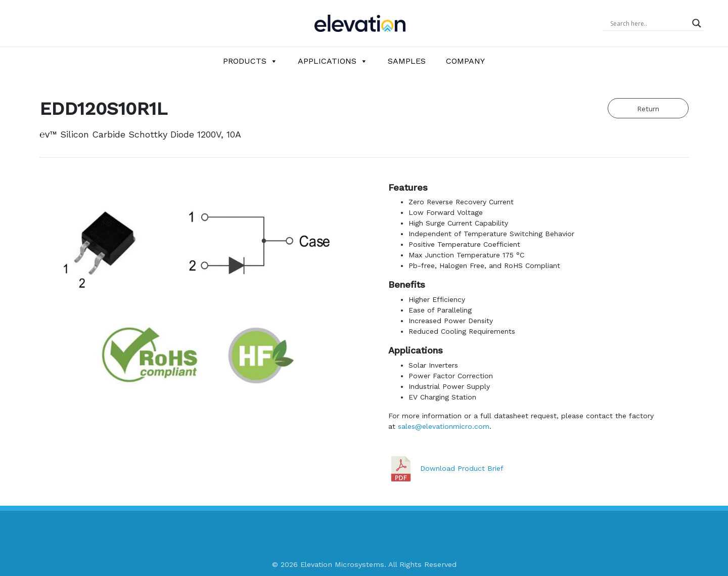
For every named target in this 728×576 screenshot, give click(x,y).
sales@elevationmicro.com (444, 426)
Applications (333, 61)
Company (465, 61)
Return (648, 109)
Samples (407, 61)
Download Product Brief (462, 468)
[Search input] (649, 23)
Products (250, 61)
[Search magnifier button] (697, 23)
